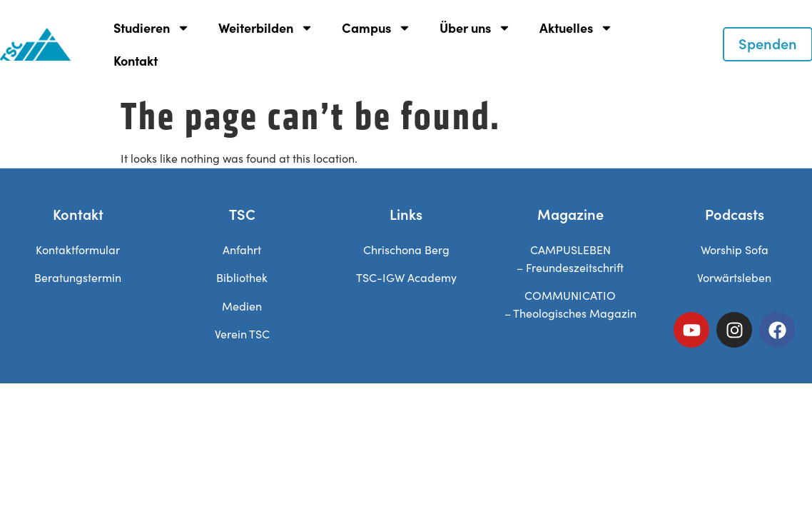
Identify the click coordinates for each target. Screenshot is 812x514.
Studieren (152, 28)
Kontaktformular (78, 250)
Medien (242, 306)
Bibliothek (242, 277)
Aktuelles (576, 28)
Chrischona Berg (406, 250)
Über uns (475, 28)
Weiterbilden (266, 28)
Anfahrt (242, 250)
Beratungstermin (78, 277)
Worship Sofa (735, 250)
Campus (376, 28)
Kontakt (136, 60)
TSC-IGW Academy (406, 277)
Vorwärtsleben (734, 277)
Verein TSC (242, 334)
